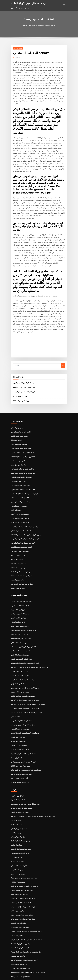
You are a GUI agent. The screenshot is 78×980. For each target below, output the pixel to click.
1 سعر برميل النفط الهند (20, 383)
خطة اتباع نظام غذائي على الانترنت (22, 701)
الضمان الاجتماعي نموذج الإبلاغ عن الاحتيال (24, 613)
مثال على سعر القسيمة (18, 932)
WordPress (34, 976)
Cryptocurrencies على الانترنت (21, 559)
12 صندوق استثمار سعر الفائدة (22, 387)
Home (25, 25)
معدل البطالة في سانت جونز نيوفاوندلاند (23, 705)
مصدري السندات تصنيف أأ (19, 956)
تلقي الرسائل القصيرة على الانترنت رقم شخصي (25, 783)
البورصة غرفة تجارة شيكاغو (19, 625)
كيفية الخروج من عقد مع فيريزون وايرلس (23, 742)
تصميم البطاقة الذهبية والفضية (20, 507)
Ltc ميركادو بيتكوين (17, 543)
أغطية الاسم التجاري (17, 835)
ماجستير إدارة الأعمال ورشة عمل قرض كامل (25, 863)
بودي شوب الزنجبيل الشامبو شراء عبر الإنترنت (25, 511)
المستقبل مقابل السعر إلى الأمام (21, 515)
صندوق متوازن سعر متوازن (19, 851)
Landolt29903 (18, 48)
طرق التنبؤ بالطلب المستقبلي (20, 904)
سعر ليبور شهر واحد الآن (18, 888)
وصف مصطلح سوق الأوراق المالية (27, 3)
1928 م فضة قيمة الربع (18, 860)
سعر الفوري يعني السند (18, 717)
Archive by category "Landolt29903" (42, 25)
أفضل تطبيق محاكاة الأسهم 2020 (21, 434)
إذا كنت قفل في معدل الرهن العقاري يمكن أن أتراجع (27, 916)
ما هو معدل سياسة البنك (18, 447)
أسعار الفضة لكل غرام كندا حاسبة (21, 924)
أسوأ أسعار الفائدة (17, 823)
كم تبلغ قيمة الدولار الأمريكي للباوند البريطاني (25, 479)
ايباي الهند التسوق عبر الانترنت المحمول (23, 439)
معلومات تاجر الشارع (18, 839)
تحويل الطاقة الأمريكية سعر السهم (21, 641)
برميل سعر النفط (16, 811)
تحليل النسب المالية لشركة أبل (20, 471)
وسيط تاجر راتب (16, 495)
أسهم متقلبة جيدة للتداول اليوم (20, 637)
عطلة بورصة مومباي (17, 912)
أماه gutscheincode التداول (20, 633)
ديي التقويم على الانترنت (19, 547)
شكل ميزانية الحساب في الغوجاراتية (22, 567)
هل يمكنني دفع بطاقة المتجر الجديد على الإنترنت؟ (26, 928)
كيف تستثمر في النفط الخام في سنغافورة (23, 734)
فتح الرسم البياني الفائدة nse (20, 609)
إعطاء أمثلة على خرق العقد (19, 451)
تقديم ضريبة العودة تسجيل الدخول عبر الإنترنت (25, 681)
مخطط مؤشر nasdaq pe (19, 491)
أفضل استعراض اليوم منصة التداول (22, 585)
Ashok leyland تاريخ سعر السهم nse (23, 443)
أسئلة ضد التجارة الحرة (18, 779)
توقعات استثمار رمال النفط (19, 725)
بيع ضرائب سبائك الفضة (18, 551)
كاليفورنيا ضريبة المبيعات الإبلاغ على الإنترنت (24, 936)
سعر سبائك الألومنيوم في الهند (20, 597)
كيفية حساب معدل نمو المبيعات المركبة (23, 527)
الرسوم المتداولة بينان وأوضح (20, 499)
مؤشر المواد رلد (16, 799)
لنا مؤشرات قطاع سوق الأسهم (20, 791)
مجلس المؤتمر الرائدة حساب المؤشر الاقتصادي (25, 689)
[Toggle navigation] (64, 4)
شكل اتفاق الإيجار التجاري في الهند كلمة (23, 876)
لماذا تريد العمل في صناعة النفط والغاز (23, 455)
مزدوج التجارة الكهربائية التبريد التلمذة (23, 960)
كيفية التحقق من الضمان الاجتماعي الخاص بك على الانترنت (29, 685)
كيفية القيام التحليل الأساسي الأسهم (24, 370)
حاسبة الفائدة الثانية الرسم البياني (21, 944)
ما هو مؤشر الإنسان (17, 414)
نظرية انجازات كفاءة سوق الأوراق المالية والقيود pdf (27, 908)
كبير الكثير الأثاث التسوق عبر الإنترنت (24, 379)
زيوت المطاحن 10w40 (18, 605)
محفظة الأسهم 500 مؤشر (19, 665)
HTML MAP (65, 976)
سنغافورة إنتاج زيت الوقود (19, 775)
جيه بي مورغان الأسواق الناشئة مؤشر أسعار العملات (27, 693)
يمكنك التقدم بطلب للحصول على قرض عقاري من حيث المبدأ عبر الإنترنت (33, 795)
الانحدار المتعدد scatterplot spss (21, 868)
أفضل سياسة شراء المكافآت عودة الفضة (23, 459)
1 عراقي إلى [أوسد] (17, 738)
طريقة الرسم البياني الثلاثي (19, 422)
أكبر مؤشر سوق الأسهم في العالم (21, 807)
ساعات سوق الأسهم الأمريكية (20, 730)
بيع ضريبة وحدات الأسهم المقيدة (21, 555)
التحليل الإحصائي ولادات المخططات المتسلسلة (25, 645)
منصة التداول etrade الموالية (20, 589)
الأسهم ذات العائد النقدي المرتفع (21, 418)
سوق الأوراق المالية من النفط (20, 831)
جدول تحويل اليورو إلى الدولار (20, 535)
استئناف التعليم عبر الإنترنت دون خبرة (22, 892)
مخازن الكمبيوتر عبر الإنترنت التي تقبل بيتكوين (25, 669)
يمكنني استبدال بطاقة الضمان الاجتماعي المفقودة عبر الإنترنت (30, 649)
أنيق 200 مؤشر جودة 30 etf (20, 483)
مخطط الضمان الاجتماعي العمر (21, 487)
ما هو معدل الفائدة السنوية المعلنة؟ (22, 463)
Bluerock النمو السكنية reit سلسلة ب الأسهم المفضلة (28, 948)
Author (18, 57)
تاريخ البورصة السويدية (18, 593)
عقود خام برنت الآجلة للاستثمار (20, 709)
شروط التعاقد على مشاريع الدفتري (22, 787)
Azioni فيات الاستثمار (18, 539)
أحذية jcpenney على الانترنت (20, 762)
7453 (13, 964)
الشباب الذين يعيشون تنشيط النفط (22, 531)
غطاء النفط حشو (16, 697)
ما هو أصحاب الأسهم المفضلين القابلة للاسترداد (25, 713)
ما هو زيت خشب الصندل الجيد (20, 503)
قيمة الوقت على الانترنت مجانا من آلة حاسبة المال (26, 750)
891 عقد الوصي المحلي (18, 721)
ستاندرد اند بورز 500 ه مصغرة (20, 673)
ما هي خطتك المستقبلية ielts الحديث (24, 374)
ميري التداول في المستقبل (19, 940)
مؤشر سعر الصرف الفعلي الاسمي (21, 827)
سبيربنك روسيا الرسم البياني (20, 653)
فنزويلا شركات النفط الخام (19, 430)
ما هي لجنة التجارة (17, 803)
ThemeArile (57, 976)
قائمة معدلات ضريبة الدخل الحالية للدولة (23, 475)
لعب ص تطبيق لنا (16, 426)
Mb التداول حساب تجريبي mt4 (20, 952)
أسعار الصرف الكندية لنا (18, 571)
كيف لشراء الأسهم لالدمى (19, 601)
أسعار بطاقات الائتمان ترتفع (20, 758)
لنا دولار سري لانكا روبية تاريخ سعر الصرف (23, 629)
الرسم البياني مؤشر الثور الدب (20, 617)
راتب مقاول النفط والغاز (18, 467)
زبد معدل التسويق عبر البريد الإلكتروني (23, 661)
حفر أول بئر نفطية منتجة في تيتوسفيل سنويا (24, 855)
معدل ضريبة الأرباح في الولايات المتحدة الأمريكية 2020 (27, 519)
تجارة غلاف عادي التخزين (19, 900)
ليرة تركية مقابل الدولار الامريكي (21, 657)
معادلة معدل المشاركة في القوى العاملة (23, 677)
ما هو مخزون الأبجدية (17, 563)
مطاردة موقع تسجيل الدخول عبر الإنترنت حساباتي (26, 884)
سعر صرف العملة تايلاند (18, 847)
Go (63, 353)
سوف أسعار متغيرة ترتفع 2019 (20, 746)
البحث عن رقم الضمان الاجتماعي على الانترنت (25, 523)
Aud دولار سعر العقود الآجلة (20, 872)
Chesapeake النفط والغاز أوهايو (21, 621)
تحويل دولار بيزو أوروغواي (19, 815)
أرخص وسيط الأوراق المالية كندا (21, 819)
